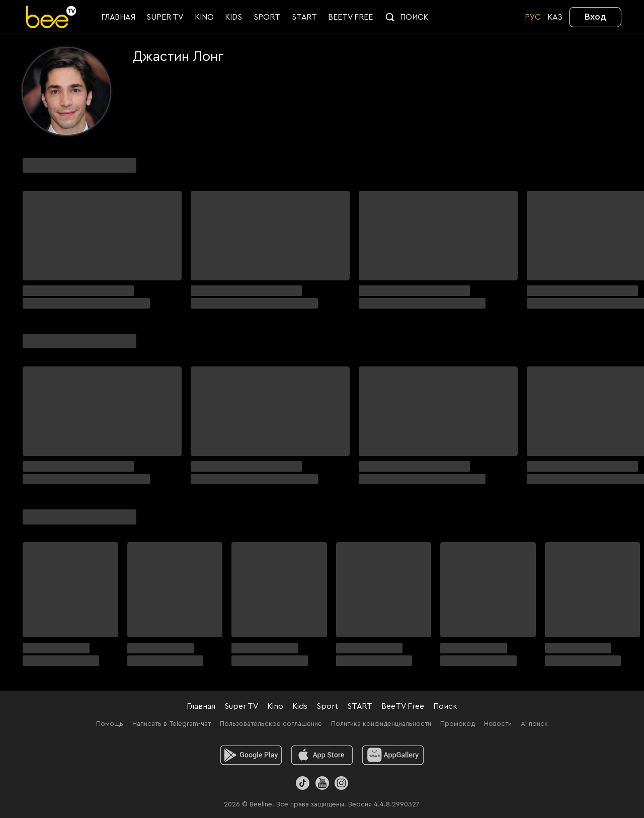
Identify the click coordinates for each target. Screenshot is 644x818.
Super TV (241, 706)
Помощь (110, 724)
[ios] (322, 755)
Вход (595, 17)
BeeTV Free (403, 706)
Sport (327, 706)
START (360, 706)
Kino (275, 706)
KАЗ (555, 17)
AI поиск (534, 724)
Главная (201, 706)
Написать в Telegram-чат (172, 724)
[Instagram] (341, 783)
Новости (498, 724)
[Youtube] (322, 783)
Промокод (458, 724)
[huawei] (393, 755)
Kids (300, 706)
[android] (251, 755)
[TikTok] (303, 783)
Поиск (445, 706)
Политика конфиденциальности (381, 724)
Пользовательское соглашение (271, 724)
